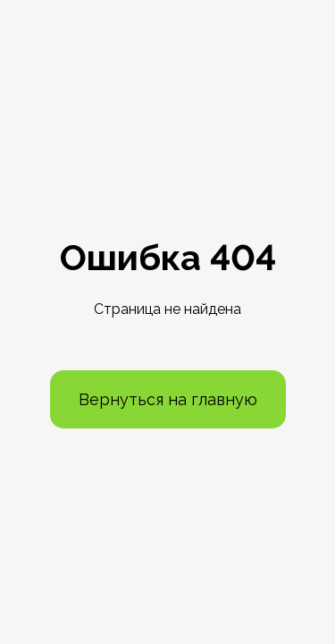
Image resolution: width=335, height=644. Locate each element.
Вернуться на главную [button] (168, 399)
